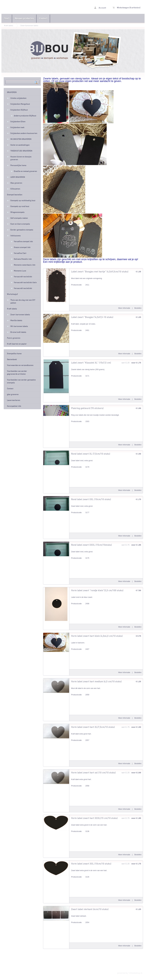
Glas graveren (16, 183)
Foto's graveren (14, 338)
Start (7, 19)
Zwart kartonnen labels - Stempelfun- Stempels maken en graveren (24, 7)
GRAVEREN (12, 92)
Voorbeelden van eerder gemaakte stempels (21, 381)
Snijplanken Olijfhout (19, 110)
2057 (80, 741)
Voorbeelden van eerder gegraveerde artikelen (17, 373)
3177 (80, 513)
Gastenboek (12, 360)
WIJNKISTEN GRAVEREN (21, 139)
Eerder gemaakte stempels (22, 230)
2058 (80, 786)
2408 (80, 604)
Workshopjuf (12, 294)
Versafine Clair (20, 253)
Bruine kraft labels (18, 332)
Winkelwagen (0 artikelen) (126, 8)
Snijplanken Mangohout (20, 104)
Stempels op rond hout (20, 206)
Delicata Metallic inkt (23, 259)
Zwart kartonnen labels (29, 26)
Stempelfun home (14, 354)
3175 (80, 558)
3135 (80, 877)
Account (100, 8)
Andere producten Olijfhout (25, 116)
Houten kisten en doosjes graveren (21, 158)
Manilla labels (16, 321)
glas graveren (13, 394)
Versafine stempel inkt (23, 242)
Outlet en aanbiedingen (20, 145)
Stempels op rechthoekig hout (23, 201)
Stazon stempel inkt (22, 247)
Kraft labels (9, 26)
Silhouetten (15, 189)
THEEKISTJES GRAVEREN (21, 151)
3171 (80, 376)
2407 (80, 650)
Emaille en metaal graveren (25, 171)
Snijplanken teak (17, 127)
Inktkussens (16, 236)
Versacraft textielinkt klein (25, 283)
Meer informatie (124, 308)
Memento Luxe (20, 271)
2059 (80, 695)
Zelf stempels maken (19, 218)
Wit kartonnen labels (19, 326)
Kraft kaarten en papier (17, 344)
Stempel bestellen (15, 195)
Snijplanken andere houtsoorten (24, 133)
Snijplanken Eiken (18, 122)
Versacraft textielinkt (23, 277)
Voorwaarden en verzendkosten (20, 365)
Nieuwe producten (24, 19)
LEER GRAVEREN (18, 177)
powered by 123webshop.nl (130, 973)
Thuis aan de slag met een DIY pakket (23, 302)
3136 (80, 832)
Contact (43, 19)
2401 (80, 331)
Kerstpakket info (14, 406)
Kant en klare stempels (20, 224)
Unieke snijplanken (18, 98)
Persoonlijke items (18, 165)
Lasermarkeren (14, 400)
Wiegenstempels (17, 212)
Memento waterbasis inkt (25, 265)
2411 (80, 285)
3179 (80, 467)
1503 (80, 422)
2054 (80, 923)
